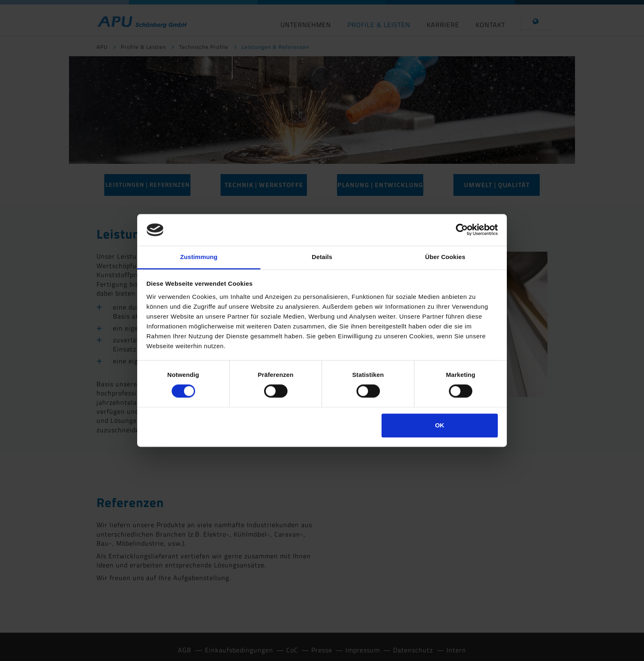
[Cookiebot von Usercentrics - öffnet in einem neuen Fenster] (462, 230)
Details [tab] (322, 257)
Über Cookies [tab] (445, 257)
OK (440, 425)
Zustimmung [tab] (199, 257)
